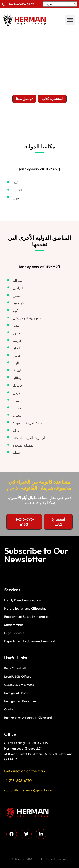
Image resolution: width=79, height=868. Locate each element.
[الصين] (14, 296)
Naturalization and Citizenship (25, 608)
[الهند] (13, 363)
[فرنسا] (14, 341)
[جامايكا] (15, 386)
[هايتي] (13, 356)
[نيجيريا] (14, 416)
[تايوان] (13, 198)
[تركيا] (13, 431)
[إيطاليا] (14, 378)
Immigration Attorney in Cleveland (28, 718)
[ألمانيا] (13, 348)
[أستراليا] (15, 281)
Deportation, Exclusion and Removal (29, 641)
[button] (70, 20)
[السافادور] (16, 333)
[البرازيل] (15, 288)
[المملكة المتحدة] (20, 445)
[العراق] (14, 371)
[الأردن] (14, 393)
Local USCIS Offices (18, 677)
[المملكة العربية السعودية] (26, 423)
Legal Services (14, 633)
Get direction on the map (25, 771)
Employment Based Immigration (27, 617)
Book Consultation (17, 668)
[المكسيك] (16, 408)
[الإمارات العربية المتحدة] (26, 438)
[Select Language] (60, 4)
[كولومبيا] (15, 303)
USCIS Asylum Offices (19, 685)
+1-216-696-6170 (21, 4)
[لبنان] (13, 400)
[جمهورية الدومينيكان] (24, 318)
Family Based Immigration (22, 600)
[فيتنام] (14, 453)
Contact (10, 709)
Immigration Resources (20, 701)
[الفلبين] (14, 190)
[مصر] (13, 326)
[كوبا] (12, 311)
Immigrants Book (16, 693)
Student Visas (14, 625)
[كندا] (12, 183)
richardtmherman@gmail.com (29, 790)
